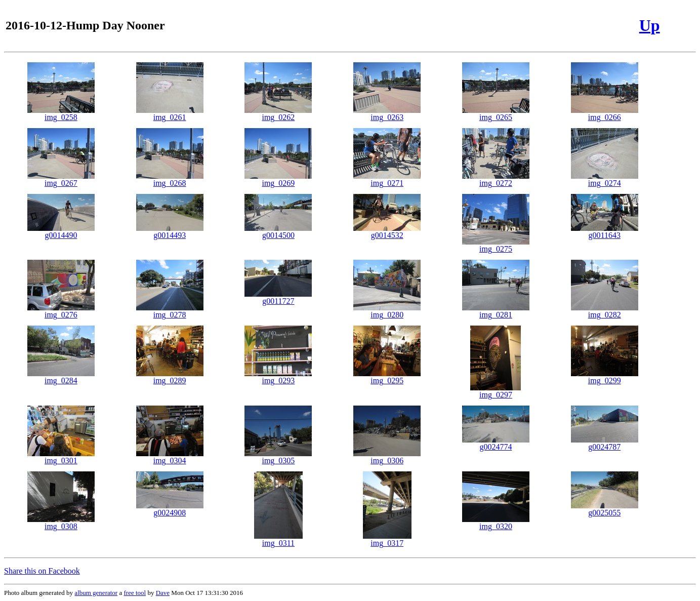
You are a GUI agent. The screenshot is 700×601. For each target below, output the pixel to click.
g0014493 (170, 232)
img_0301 (61, 457)
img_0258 (61, 114)
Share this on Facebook (42, 571)
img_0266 (605, 114)
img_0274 (605, 179)
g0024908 (170, 509)
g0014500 (278, 232)
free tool (135, 593)
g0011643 (605, 232)
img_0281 (496, 311)
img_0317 (387, 539)
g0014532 (387, 232)
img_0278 (170, 311)
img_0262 (278, 114)
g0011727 (278, 297)
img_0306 (387, 457)
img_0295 (387, 377)
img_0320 (496, 523)
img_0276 (61, 311)
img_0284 (61, 377)
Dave (163, 593)
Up (650, 25)
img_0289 (170, 377)
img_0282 (605, 311)
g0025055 (605, 509)
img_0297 (496, 391)
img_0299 (605, 377)
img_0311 (278, 539)
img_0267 (61, 179)
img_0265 (496, 114)
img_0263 (387, 114)
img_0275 (496, 245)
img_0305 (278, 457)
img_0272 (496, 179)
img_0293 (278, 377)
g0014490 (61, 232)
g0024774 (496, 443)
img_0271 (387, 179)
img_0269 (278, 179)
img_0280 (387, 311)
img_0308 (61, 523)
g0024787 (605, 443)
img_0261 (170, 114)
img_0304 (170, 457)
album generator (96, 593)
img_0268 (170, 179)
